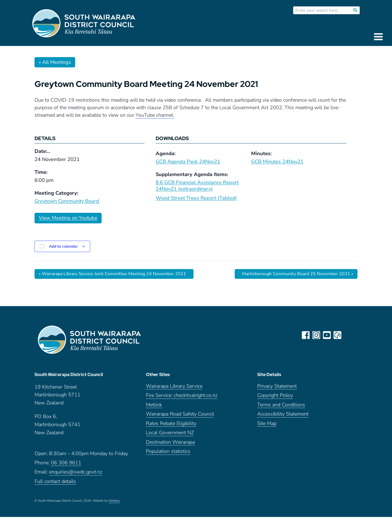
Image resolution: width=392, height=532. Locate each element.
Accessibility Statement (283, 414)
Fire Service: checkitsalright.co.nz (182, 395)
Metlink (154, 405)
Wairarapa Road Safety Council (180, 414)
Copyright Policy (275, 395)
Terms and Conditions (281, 405)
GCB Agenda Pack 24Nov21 (188, 162)
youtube (327, 335)
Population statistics (168, 451)
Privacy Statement (277, 386)
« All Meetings (55, 62)
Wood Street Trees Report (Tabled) (196, 198)
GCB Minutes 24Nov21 (277, 162)
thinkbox (114, 501)
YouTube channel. (155, 115)
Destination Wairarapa (170, 442)
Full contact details (55, 481)
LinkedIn (348, 335)
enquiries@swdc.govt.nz (76, 472)
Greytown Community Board (67, 201)
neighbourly (337, 335)
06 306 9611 (66, 463)
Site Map (267, 424)
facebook (306, 335)
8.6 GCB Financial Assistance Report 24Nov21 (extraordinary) (197, 186)
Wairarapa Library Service (174, 386)
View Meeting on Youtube (68, 218)
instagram (316, 335)
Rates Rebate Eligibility (171, 424)
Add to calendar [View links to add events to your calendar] (63, 246)
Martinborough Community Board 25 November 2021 (298, 274)
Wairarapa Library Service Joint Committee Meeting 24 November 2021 (112, 274)
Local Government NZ (170, 433)
